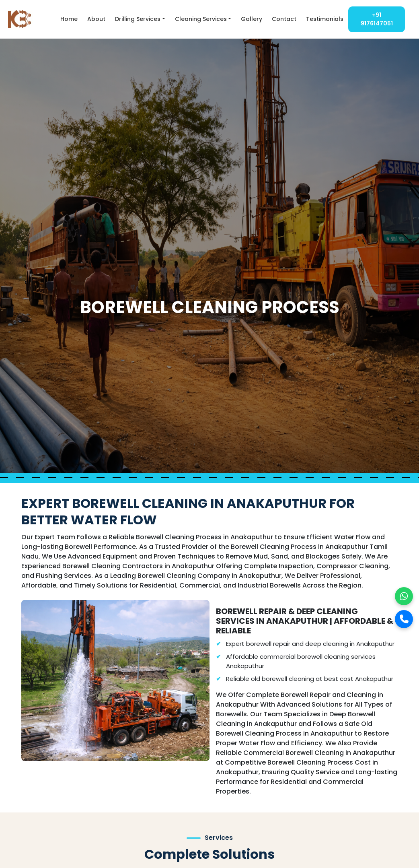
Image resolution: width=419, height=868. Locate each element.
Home (69, 19)
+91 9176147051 (377, 19)
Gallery (252, 19)
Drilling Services (138, 19)
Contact (284, 19)
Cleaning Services (201, 19)
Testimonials (325, 19)
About (96, 19)
